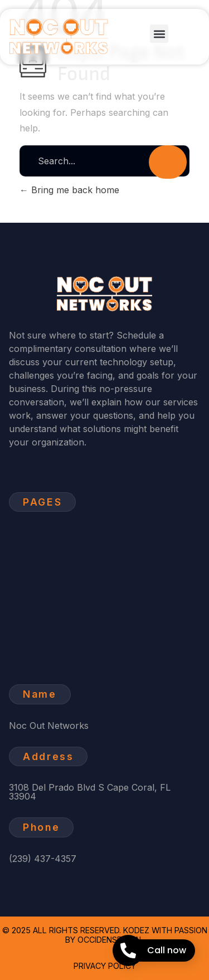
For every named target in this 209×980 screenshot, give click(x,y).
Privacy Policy (105, 966)
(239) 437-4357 (43, 859)
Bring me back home (69, 190)
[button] (159, 34)
